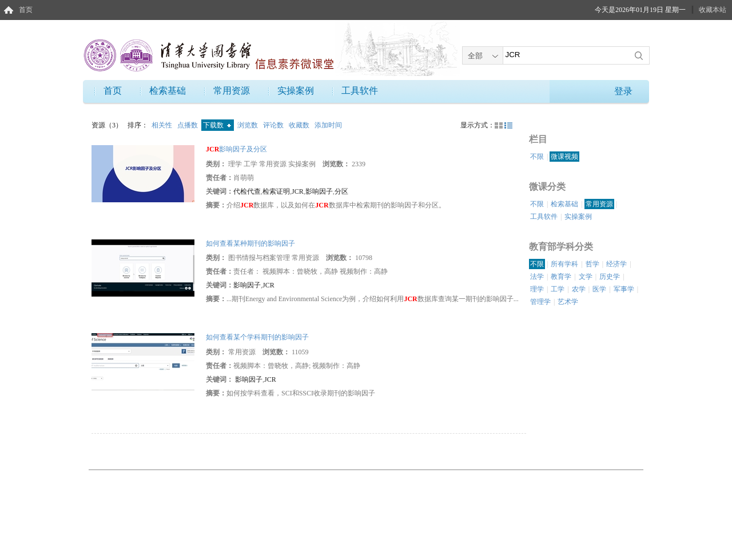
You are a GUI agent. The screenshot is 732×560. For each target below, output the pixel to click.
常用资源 (232, 91)
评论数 (274, 125)
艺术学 (568, 302)
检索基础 (168, 91)
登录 (623, 91)
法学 (537, 277)
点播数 (188, 125)
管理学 (540, 302)
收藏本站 (713, 10)
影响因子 (319, 191)
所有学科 (564, 264)
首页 (26, 10)
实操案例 (296, 91)
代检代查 (247, 191)
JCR (298, 191)
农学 (579, 289)
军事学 (624, 289)
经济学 (616, 264)
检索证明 (276, 191)
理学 (537, 289)
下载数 (217, 125)
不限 (537, 157)
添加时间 (328, 125)
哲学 (592, 264)
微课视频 (564, 157)
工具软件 (360, 91)
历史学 (610, 277)
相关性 (163, 125)
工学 (558, 289)
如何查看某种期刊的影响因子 (250, 243)
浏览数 (248, 125)
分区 (341, 191)
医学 (599, 289)
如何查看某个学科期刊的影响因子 (257, 337)
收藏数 (300, 125)
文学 (586, 277)
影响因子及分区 (236, 149)
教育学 (561, 277)
